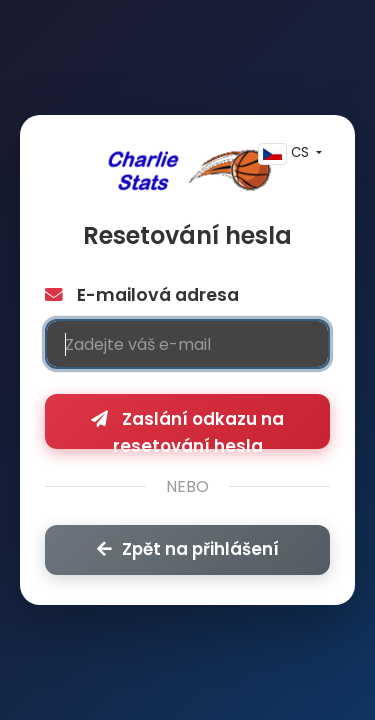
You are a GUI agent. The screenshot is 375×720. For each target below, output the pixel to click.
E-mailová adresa (142, 295)
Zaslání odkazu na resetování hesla (187, 428)
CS (285, 154)
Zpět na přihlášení (188, 549)
